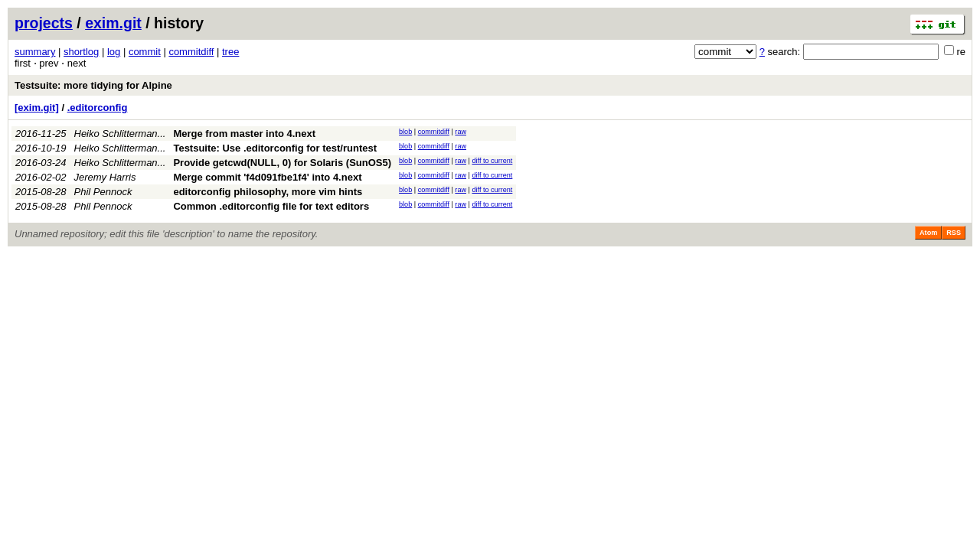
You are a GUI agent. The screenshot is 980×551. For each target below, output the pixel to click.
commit (145, 52)
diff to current (492, 161)
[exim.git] (37, 108)
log (114, 52)
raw (461, 132)
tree (230, 52)
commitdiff (191, 52)
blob (405, 132)
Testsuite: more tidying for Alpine (93, 85)
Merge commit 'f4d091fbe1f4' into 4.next (267, 177)
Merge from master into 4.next (244, 134)
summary (35, 52)
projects (44, 23)
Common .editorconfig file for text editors (271, 206)
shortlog (81, 52)
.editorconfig (98, 108)
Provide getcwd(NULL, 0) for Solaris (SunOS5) (282, 163)
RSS (954, 233)
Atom (928, 233)
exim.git (113, 23)
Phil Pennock (103, 192)
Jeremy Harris (105, 177)
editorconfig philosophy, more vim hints (268, 192)
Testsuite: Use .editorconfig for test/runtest (275, 148)
